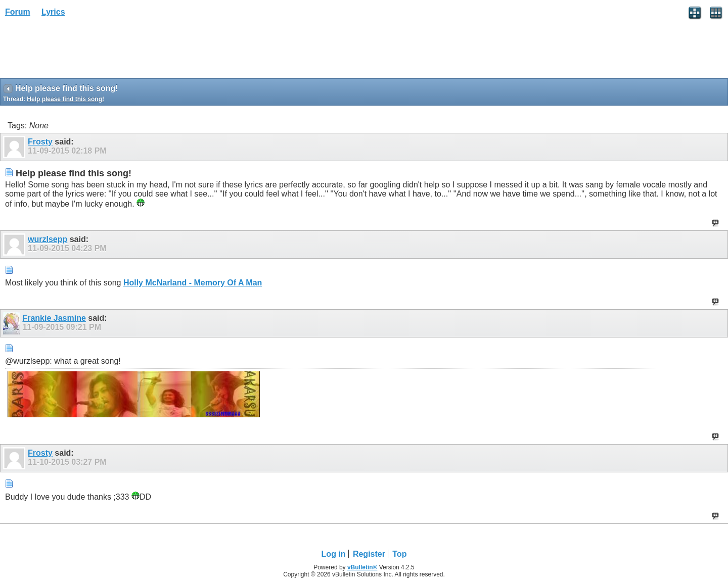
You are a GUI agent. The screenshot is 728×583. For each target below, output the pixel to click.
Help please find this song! (65, 99)
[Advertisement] (81, 51)
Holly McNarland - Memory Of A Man (193, 283)
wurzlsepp (48, 239)
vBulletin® (362, 567)
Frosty (40, 142)
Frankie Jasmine (54, 318)
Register (369, 554)
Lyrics (53, 12)
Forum (18, 12)
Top (399, 554)
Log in (334, 554)
